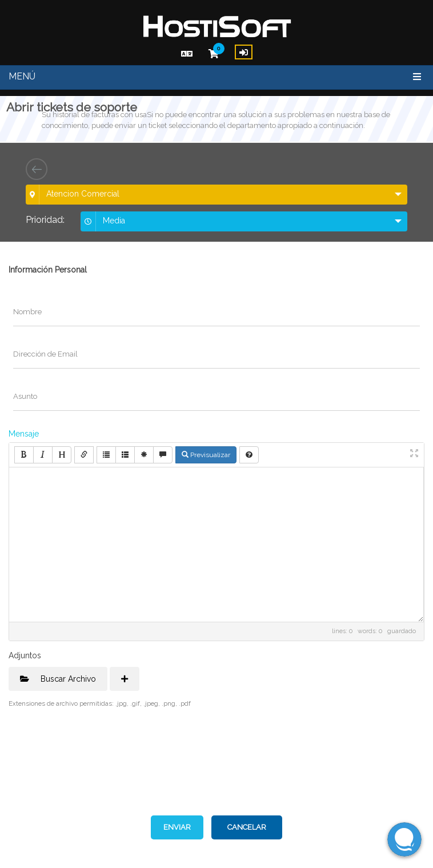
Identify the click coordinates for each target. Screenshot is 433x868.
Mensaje (24, 434)
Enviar (177, 827)
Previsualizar (206, 455)
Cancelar (247, 827)
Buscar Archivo (58, 679)
